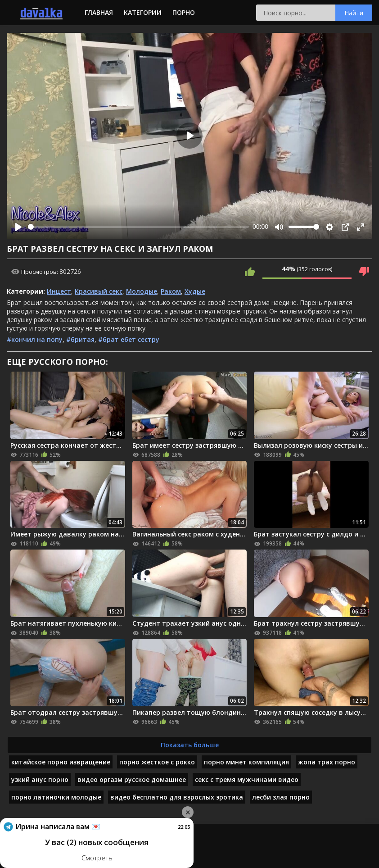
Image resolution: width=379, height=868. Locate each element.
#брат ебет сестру (129, 339)
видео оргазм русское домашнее (132, 779)
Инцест (59, 291)
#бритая (80, 339)
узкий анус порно (40, 779)
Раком (171, 291)
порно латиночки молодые (56, 797)
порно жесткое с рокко (157, 762)
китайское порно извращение (61, 762)
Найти (354, 13)
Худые (195, 291)
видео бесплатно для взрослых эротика (177, 797)
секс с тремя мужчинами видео (247, 779)
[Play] (18, 227)
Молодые (142, 291)
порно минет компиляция (246, 762)
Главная (99, 12)
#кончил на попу (35, 339)
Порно (184, 12)
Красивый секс (99, 291)
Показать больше (190, 745)
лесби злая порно (281, 797)
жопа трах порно (327, 762)
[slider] (138, 227)
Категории (143, 12)
